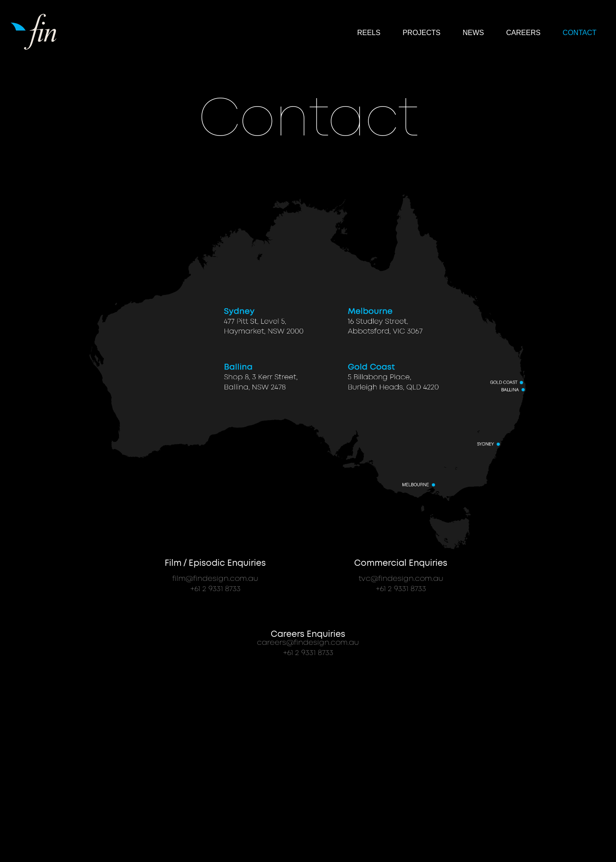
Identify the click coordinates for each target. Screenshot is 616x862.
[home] (35, 31)
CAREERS (523, 33)
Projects (421, 33)
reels (369, 33)
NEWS (474, 33)
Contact (580, 33)
